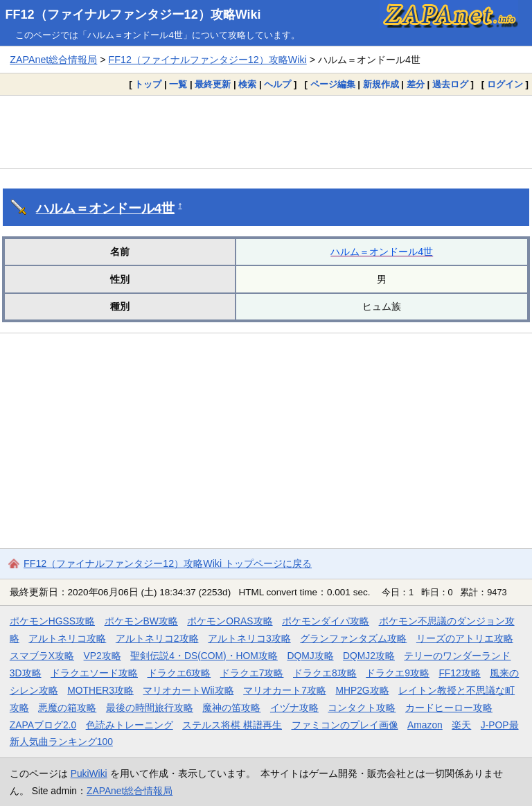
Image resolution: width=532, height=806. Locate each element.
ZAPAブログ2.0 (43, 725)
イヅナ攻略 (294, 708)
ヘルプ (277, 84)
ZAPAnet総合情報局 (53, 60)
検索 (247, 84)
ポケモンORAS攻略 (230, 621)
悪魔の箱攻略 (67, 708)
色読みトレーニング (130, 725)
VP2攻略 (103, 656)
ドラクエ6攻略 (179, 673)
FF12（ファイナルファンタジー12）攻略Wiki (133, 15)
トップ (148, 84)
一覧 (178, 84)
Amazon (425, 725)
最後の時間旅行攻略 (150, 708)
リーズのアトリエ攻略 (465, 638)
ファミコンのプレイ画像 (345, 725)
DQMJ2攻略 (369, 656)
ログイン (505, 84)
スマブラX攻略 (42, 656)
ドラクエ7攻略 (252, 673)
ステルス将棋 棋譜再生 (232, 725)
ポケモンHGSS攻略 (52, 621)
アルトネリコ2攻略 (157, 638)
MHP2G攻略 (362, 690)
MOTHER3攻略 (100, 690)
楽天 (461, 725)
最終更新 (213, 84)
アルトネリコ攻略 (67, 638)
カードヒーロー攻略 (449, 708)
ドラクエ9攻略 (398, 673)
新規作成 (381, 84)
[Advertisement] (266, 132)
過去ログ (450, 84)
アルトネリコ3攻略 (249, 638)
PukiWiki (89, 773)
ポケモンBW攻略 (141, 621)
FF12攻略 (459, 673)
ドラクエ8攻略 (325, 673)
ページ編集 (333, 84)
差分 (416, 84)
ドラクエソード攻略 (94, 673)
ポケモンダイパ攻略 (326, 621)
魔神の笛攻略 (231, 708)
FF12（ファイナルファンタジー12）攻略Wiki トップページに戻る (168, 563)
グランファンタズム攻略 (353, 638)
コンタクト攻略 (362, 708)
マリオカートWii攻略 (188, 690)
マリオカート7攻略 (285, 690)
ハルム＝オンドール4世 (105, 208)
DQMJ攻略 (310, 656)
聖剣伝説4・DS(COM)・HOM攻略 (204, 656)
